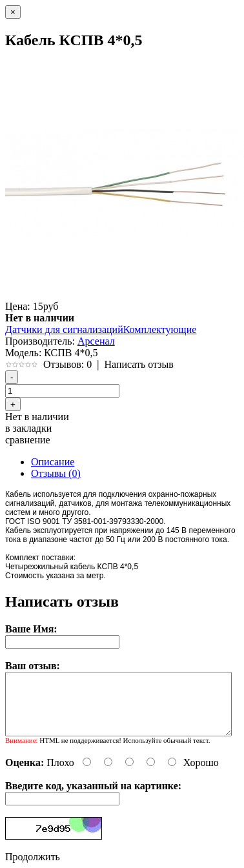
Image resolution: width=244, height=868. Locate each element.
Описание (53, 462)
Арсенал (96, 341)
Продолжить (33, 857)
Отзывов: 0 (67, 364)
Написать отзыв (138, 364)
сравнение (28, 440)
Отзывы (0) (56, 473)
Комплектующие (160, 329)
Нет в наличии (37, 417)
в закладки (28, 428)
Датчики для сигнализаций (64, 329)
